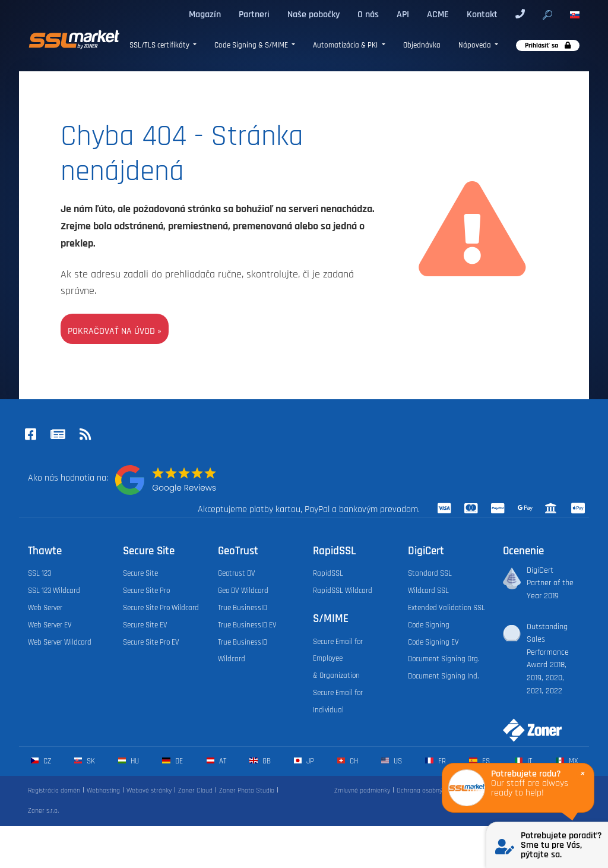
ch (348, 761)
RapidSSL (328, 573)
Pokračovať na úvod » (115, 331)
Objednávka (422, 45)
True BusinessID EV (247, 625)
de (172, 761)
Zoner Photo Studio (247, 790)
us (392, 761)
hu (129, 761)
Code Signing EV (433, 642)
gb (260, 761)
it (523, 761)
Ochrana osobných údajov (433, 790)
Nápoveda (476, 45)
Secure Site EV (145, 625)
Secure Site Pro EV (151, 642)
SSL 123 (39, 573)
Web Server (45, 608)
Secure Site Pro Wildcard (161, 608)
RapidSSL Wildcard (343, 591)
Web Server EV (50, 625)
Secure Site (140, 573)
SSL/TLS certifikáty (160, 45)
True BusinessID (243, 608)
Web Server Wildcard (60, 642)
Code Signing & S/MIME (252, 45)
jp (304, 761)
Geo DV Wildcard (243, 591)
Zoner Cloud (195, 790)
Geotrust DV (237, 573)
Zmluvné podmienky (362, 790)
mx (567, 761)
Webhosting (103, 790)
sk (85, 761)
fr (435, 761)
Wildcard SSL (428, 591)
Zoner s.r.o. (43, 811)
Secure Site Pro (146, 591)
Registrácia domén (54, 790)
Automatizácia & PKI (346, 45)
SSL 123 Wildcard (54, 591)
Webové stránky (149, 790)
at (216, 761)
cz (41, 761)
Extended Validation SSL (446, 608)
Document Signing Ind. (443, 676)
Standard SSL (430, 573)
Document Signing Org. (444, 659)
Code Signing (429, 625)
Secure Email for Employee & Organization (338, 659)
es (479, 761)
